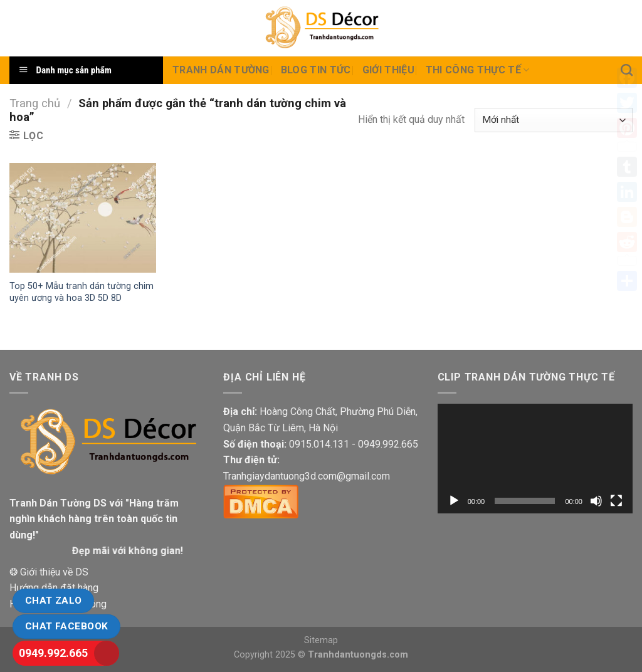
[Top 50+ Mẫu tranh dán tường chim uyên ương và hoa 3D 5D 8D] (83, 218)
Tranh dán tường (221, 70)
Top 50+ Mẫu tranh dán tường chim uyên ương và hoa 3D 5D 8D (82, 292)
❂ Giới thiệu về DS (49, 572)
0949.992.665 (53, 653)
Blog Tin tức (316, 70)
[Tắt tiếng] (596, 501)
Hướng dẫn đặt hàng (54, 588)
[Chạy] (454, 501)
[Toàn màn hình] (616, 501)
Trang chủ (35, 103)
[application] (535, 459)
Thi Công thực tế (478, 70)
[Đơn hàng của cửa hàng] (554, 120)
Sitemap (321, 640)
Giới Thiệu (388, 70)
